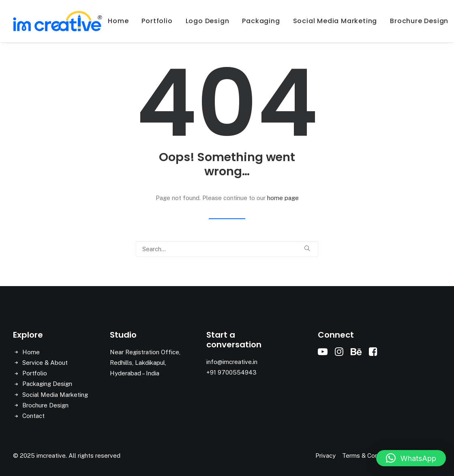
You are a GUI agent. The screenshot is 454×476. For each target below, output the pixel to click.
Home (118, 21)
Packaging (261, 21)
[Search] (227, 249)
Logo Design (208, 21)
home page (283, 198)
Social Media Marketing (335, 21)
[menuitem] (118, 21)
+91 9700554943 (231, 372)
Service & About (45, 363)
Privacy (326, 456)
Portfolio (157, 21)
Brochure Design (45, 405)
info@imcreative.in (232, 362)
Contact (33, 416)
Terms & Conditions (369, 456)
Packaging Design (47, 384)
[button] (307, 248)
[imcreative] (58, 21)
